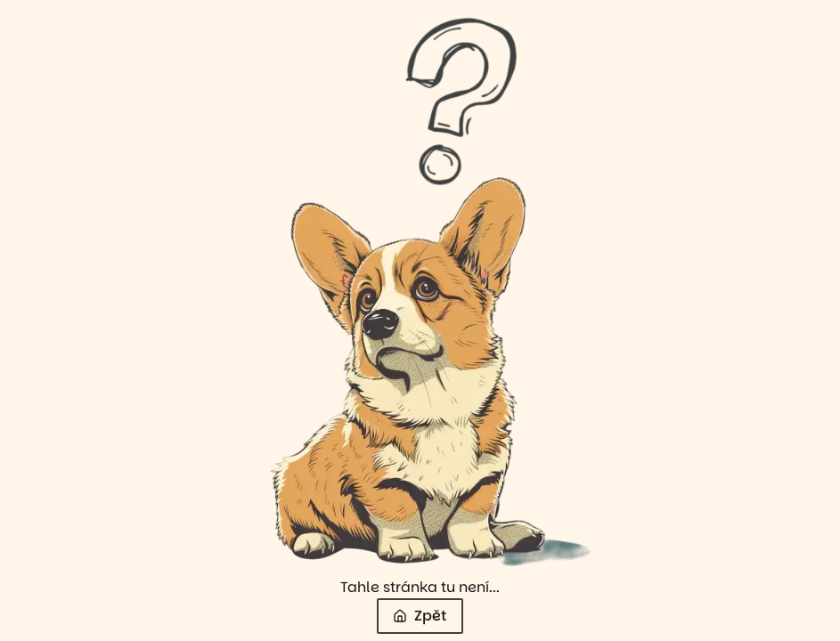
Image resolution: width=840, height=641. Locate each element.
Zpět (420, 616)
